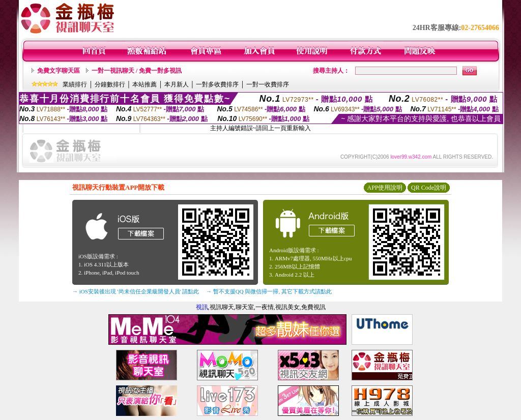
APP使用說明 (385, 188)
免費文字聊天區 (59, 71)
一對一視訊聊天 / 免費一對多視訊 (137, 71)
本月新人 (177, 84)
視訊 (202, 307)
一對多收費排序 (217, 84)
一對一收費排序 (268, 84)
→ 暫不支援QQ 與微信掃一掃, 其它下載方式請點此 (269, 291)
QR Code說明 (429, 188)
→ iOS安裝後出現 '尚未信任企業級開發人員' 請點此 (136, 291)
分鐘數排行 (110, 84)
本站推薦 (144, 84)
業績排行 (75, 84)
